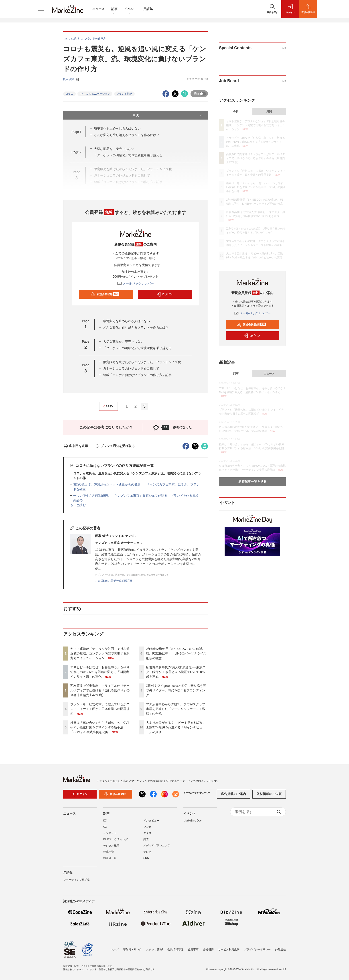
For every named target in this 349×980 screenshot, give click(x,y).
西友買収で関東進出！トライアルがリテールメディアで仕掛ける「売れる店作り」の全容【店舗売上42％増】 (100, 690)
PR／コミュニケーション (95, 94)
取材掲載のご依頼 (269, 794)
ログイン (164, 294)
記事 (114, 9)
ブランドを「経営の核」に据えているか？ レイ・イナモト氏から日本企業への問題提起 (100, 709)
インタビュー (151, 821)
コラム (69, 94)
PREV (108, 406)
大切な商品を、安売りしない (114, 149)
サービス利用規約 (229, 950)
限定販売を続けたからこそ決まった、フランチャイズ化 (142, 362)
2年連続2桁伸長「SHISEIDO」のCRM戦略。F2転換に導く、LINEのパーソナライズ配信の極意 (176, 653)
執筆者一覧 (110, 858)
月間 (269, 112)
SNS (146, 858)
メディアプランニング (157, 846)
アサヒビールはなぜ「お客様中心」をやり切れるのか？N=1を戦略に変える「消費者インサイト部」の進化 (100, 672)
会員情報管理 (175, 950)
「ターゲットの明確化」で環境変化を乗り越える (137, 348)
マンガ (147, 827)
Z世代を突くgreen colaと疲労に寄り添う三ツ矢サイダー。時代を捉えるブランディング (176, 690)
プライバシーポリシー (257, 950)
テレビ (147, 852)
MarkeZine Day (192, 821)
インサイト (110, 833)
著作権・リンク (132, 950)
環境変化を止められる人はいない (117, 128)
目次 (168, 115)
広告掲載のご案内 (233, 794)
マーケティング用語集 (77, 880)
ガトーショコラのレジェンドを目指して (131, 368)
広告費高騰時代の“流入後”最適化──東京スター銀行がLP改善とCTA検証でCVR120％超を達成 (176, 672)
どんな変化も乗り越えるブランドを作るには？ (127, 135)
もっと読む (78, 505)
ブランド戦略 (124, 94)
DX (105, 821)
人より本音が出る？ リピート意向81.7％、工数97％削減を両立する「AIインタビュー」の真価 (176, 727)
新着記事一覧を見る (252, 482)
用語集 (148, 9)
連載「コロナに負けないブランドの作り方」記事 (137, 375)
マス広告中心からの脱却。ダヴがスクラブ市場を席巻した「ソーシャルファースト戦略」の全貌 (176, 709)
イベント (130, 9)
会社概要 (208, 950)
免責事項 (193, 950)
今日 (236, 112)
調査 (146, 839)
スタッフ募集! (155, 950)
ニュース (98, 9)
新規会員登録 (105, 294)
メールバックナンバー (136, 283)
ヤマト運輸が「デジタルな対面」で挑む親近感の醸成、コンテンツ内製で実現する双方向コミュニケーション (100, 653)
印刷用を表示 (76, 446)
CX (105, 827)
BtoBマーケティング (116, 839)
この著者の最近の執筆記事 (114, 581)
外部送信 (280, 950)
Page (76, 132)
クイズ (147, 833)
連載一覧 (109, 852)
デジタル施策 (111, 846)
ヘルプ (115, 950)
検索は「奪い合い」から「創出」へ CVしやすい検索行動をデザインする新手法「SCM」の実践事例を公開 (100, 727)
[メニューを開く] (41, 9)
